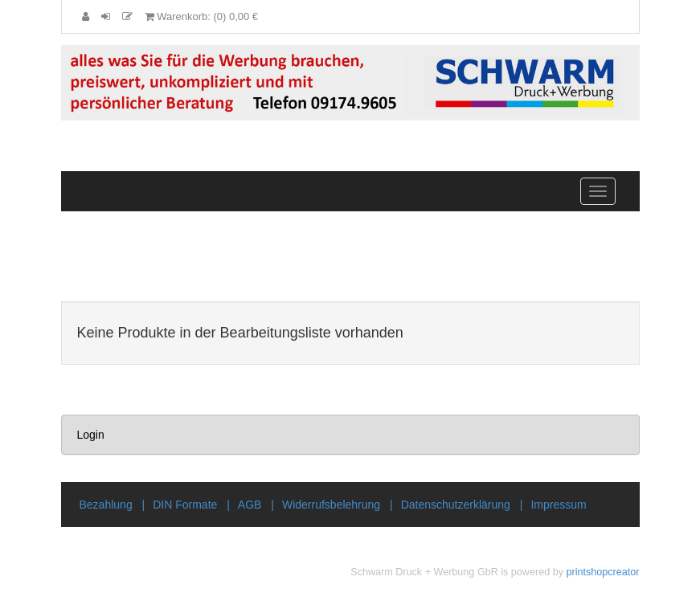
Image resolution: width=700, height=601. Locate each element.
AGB (250, 505)
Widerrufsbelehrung (331, 505)
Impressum (558, 505)
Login (91, 435)
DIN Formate (185, 505)
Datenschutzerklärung (456, 505)
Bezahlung (106, 505)
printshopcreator (602, 572)
